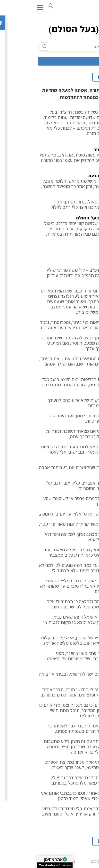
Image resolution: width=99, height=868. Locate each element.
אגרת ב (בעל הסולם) (76, 859)
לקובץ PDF (76, 77)
